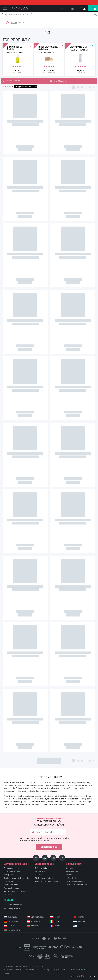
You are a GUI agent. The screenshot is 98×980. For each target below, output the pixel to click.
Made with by (83, 976)
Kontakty (69, 868)
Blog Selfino (9, 881)
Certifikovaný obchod (75, 881)
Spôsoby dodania (42, 868)
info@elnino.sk (15, 909)
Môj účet (39, 875)
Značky (14, 23)
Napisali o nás (72, 871)
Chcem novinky (49, 847)
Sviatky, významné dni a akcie (16, 878)
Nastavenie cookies (37, 966)
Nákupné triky (10, 875)
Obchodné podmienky (44, 878)
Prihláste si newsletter (49, 822)
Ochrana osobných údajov (77, 885)
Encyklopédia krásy (12, 871)
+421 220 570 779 (15, 905)
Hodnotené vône (11, 885)
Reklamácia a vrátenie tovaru (47, 881)
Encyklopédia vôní (11, 868)
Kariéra (69, 875)
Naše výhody (71, 878)
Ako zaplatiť (40, 871)
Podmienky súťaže (12, 888)
